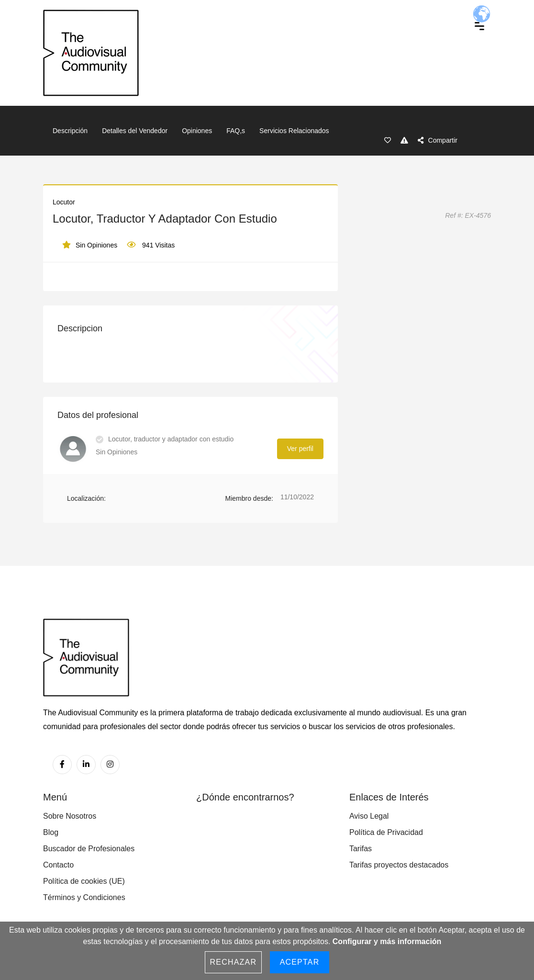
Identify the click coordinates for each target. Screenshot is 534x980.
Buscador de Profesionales (89, 849)
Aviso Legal (369, 816)
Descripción (70, 131)
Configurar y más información (387, 941)
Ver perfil (300, 449)
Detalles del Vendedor (135, 131)
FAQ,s (236, 131)
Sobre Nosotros (70, 816)
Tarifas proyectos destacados (399, 865)
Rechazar (234, 962)
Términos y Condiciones (84, 897)
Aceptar (300, 962)
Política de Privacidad (386, 832)
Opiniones (197, 131)
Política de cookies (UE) (84, 881)
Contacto (58, 865)
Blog (51, 832)
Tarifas (361, 849)
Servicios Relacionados (294, 131)
